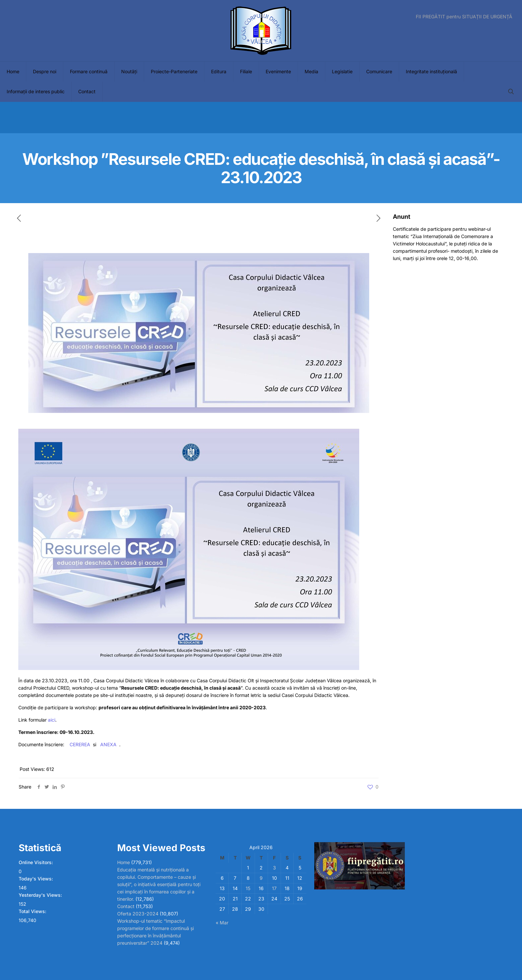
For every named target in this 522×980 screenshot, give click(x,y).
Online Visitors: (36, 862)
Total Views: (33, 911)
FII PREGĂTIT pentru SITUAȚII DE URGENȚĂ (464, 17)
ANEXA (108, 744)
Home (124, 862)
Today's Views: (36, 879)
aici (52, 720)
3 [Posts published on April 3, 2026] (274, 868)
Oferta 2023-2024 (138, 914)
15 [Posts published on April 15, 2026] (248, 888)
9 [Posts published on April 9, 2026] (261, 878)
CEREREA (80, 744)
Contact (126, 906)
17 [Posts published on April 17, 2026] (274, 888)
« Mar (222, 923)
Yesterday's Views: (41, 895)
